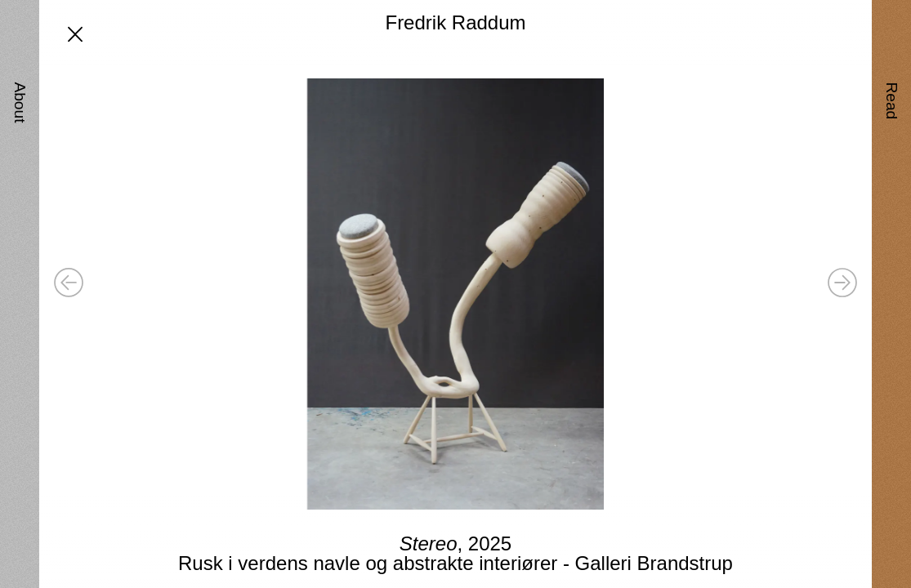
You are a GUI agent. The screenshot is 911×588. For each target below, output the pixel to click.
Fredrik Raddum (455, 22)
